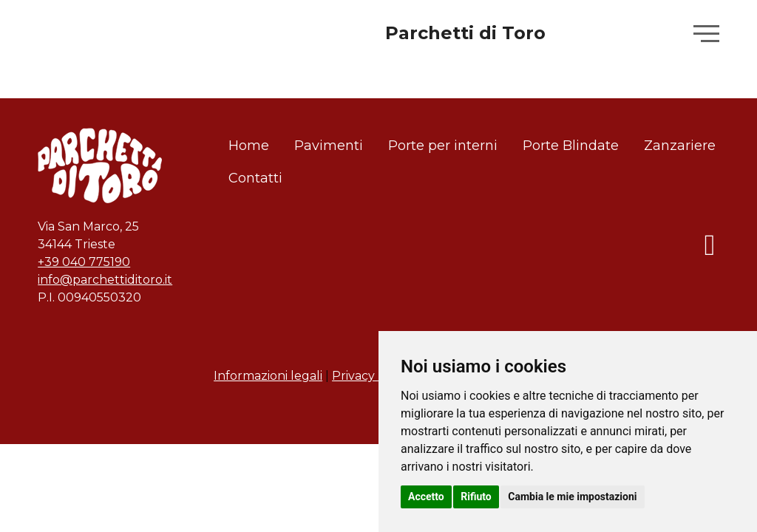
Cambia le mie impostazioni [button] (572, 497)
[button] (706, 34)
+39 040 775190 (84, 262)
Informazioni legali (268, 376)
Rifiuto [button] (476, 497)
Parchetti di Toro (465, 33)
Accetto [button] (426, 497)
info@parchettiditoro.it (105, 280)
